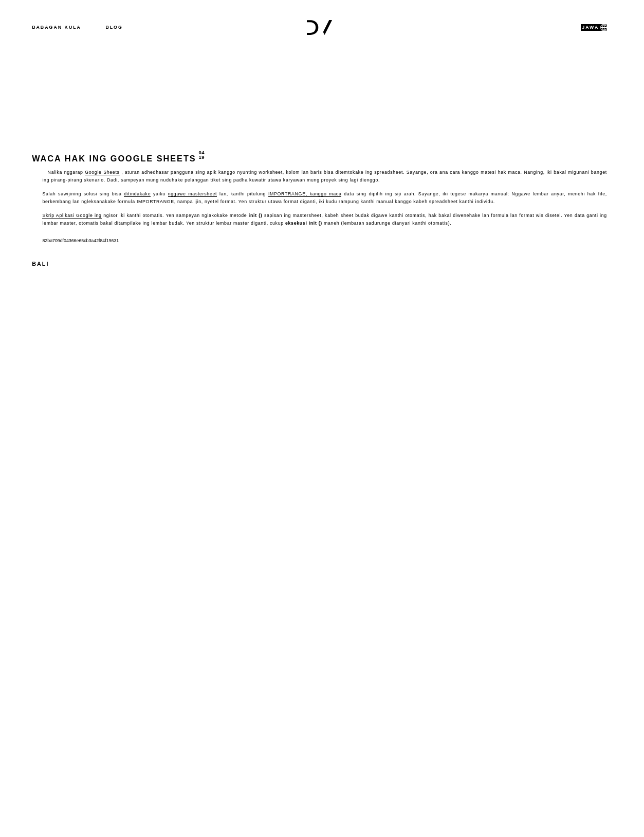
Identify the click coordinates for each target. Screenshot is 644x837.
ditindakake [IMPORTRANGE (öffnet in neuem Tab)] (137, 194)
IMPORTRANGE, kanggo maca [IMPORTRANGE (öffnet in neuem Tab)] (305, 194)
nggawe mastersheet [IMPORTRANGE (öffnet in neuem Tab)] (193, 194)
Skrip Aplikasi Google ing (72, 215)
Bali (40, 264)
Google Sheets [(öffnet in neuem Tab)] (102, 172)
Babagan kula (57, 27)
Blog (114, 27)
